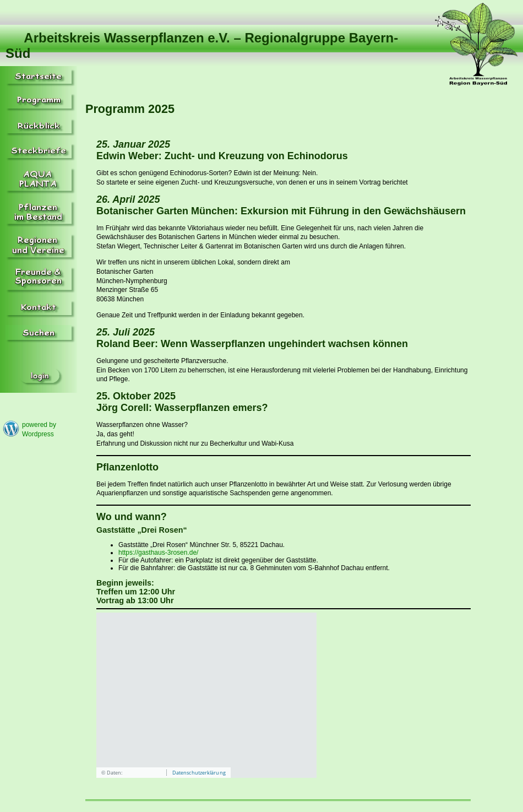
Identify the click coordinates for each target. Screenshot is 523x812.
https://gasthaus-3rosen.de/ (158, 553)
